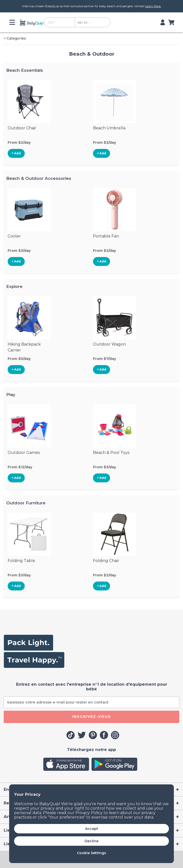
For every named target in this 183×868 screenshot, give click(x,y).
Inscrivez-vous (92, 717)
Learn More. (153, 6)
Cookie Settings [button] (91, 853)
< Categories (15, 38)
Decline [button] (91, 841)
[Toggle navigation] (13, 22)
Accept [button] (92, 829)
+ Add (16, 153)
